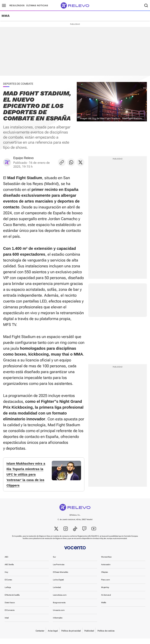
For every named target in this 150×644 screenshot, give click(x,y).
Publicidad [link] (89, 636)
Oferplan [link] (105, 578)
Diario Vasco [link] (10, 608)
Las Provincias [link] (59, 570)
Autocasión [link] (106, 570)
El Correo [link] (8, 585)
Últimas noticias (37, 5)
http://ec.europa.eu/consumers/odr (113, 544)
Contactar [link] (40, 636)
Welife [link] (104, 608)
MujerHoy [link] (105, 593)
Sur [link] (54, 562)
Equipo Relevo (23, 158)
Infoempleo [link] (58, 623)
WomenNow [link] (106, 562)
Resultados (17, 5)
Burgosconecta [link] (59, 608)
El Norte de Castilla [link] (12, 600)
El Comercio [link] (10, 616)
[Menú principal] (4, 5)
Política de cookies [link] (106, 636)
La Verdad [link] (57, 593)
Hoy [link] (6, 578)
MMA (6, 16)
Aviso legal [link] (53, 636)
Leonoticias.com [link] (60, 600)
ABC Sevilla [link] (9, 570)
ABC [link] (6, 562)
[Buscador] (146, 5)
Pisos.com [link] (106, 585)
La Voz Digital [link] (58, 585)
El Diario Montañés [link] (61, 578)
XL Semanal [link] (106, 600)
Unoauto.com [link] (59, 616)
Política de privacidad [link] (71, 636)
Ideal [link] (7, 623)
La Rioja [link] (8, 593)
